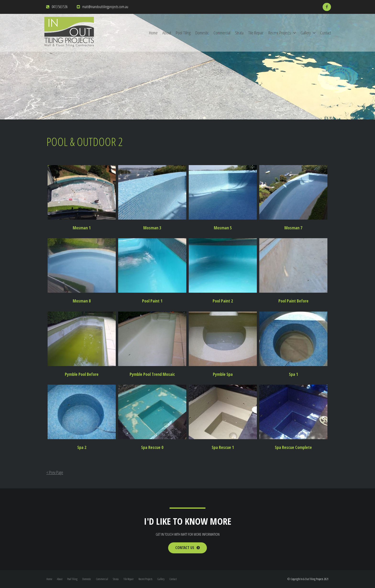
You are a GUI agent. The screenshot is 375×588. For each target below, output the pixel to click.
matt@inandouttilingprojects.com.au (105, 7)
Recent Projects (280, 33)
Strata (239, 33)
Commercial (222, 33)
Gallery (306, 33)
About (167, 33)
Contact (326, 33)
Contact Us (185, 548)
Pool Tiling (183, 33)
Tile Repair (256, 33)
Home (153, 33)
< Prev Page (55, 472)
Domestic (202, 33)
